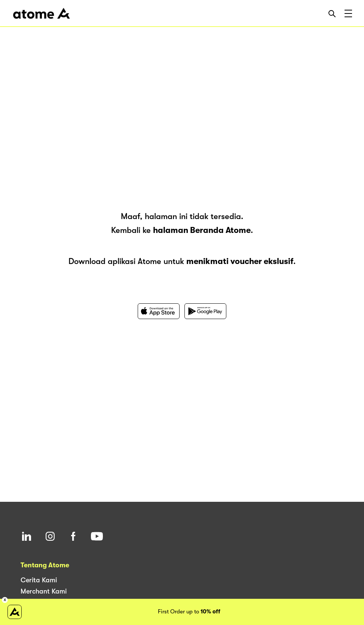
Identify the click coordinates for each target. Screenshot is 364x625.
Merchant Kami (44, 591)
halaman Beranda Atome (202, 230)
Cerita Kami (39, 580)
